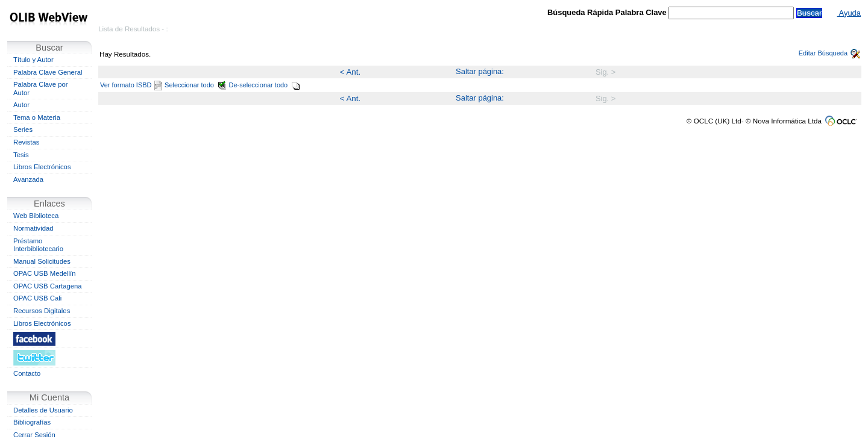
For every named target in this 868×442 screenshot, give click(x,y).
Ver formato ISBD (131, 85)
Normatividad (33, 228)
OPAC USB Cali (37, 298)
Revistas (26, 142)
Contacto (27, 373)
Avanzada (28, 179)
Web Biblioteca (36, 216)
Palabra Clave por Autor (41, 89)
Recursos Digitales (42, 311)
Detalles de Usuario (43, 410)
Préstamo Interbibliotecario (38, 245)
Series (23, 129)
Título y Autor (33, 60)
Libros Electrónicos (42, 167)
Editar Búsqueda (829, 53)
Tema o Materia (37, 117)
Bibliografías (32, 422)
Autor (21, 105)
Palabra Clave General (48, 72)
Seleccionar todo (196, 85)
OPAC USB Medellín (45, 273)
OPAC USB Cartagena (48, 286)
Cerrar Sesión (34, 435)
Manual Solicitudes (42, 261)
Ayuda (849, 13)
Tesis (21, 155)
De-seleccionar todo (265, 85)
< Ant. (350, 72)
